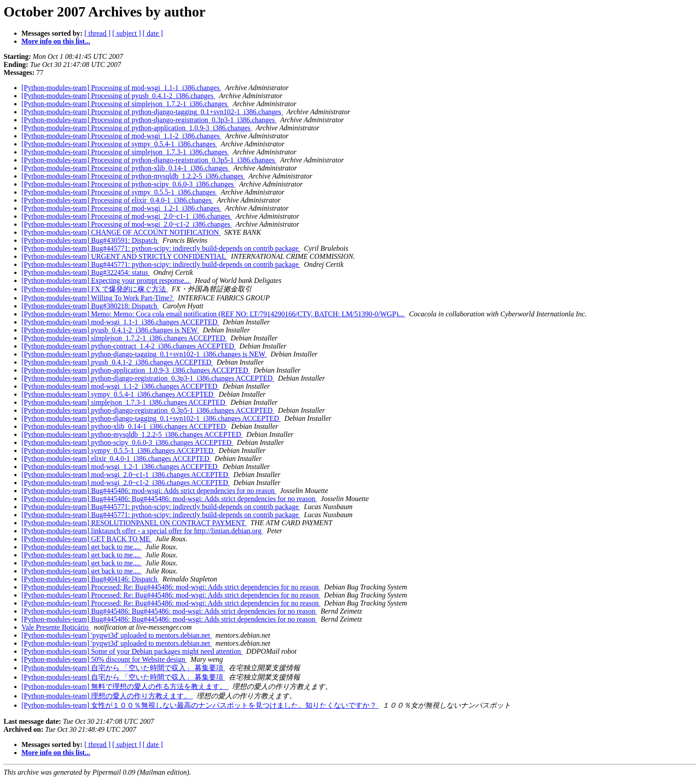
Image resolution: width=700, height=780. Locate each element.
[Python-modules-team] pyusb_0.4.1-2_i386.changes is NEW (110, 330)
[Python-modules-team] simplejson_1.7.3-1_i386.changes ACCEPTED (124, 402)
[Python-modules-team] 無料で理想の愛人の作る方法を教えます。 (125, 687)
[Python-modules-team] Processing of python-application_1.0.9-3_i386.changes (137, 128)
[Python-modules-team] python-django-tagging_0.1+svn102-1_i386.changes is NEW (144, 354)
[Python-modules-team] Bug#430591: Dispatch (90, 240)
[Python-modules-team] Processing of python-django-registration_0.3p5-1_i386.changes (149, 160)
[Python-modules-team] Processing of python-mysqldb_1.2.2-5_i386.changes (133, 176)
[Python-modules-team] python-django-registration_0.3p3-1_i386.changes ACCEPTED (148, 378)
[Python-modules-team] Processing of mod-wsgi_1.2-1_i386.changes (121, 208)
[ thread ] (98, 33)
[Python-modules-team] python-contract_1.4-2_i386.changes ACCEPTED (129, 346)
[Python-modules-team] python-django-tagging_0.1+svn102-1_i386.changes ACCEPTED (151, 418)
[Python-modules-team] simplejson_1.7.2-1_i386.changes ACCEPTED (124, 338)
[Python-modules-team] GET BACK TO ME (87, 539)
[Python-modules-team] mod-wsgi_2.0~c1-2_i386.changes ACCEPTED (126, 483)
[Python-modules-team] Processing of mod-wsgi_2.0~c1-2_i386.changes (127, 224)
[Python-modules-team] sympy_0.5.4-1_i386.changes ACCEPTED (118, 394)
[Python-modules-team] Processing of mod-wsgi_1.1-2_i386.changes (121, 136)
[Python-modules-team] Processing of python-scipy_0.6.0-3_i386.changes (128, 184)
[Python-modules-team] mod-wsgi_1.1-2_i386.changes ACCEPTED (120, 386)
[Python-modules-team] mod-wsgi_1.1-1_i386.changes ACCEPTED (120, 322)
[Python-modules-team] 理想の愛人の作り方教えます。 (107, 696)
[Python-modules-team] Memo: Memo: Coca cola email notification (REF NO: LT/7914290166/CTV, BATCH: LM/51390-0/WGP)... (213, 314)
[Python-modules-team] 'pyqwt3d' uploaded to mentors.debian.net (117, 635)
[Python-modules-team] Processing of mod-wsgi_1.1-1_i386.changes (121, 88)
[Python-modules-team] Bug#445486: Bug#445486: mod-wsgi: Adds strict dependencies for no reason (169, 499)
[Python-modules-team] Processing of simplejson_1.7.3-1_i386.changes (125, 152)
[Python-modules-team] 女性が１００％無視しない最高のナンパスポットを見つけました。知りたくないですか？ (200, 705)
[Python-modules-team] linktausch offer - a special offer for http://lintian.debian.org (142, 531)
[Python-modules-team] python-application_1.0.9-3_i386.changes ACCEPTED (136, 370)
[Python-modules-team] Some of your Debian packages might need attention (132, 651)
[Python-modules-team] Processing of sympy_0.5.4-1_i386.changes (119, 144)
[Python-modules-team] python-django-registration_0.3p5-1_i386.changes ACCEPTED (148, 410)
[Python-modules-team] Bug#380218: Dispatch (90, 306)
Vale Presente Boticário (56, 627)
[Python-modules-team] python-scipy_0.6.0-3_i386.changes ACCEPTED (127, 442)
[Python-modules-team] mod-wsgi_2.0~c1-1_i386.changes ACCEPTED (126, 475)
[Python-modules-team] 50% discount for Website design (104, 659)
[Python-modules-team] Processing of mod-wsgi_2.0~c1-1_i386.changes (127, 216)
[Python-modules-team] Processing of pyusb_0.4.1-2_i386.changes (118, 96)
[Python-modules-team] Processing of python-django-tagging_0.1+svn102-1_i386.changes (152, 112)
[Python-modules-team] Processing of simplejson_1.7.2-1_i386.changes (125, 104)
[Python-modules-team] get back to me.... (82, 547)
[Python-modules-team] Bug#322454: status (86, 272)
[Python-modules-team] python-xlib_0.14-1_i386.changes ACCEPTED (125, 426)
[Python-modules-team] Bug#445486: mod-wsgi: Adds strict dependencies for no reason (149, 491)
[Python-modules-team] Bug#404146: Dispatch (90, 579)
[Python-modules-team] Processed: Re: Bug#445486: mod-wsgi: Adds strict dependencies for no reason (171, 587)
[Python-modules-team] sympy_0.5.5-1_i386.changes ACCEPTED (118, 450)
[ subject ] (127, 33)
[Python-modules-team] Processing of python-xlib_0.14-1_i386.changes (126, 168)
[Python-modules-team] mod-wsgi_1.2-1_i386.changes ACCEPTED (120, 467)
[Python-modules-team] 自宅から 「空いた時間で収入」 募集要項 (123, 668)
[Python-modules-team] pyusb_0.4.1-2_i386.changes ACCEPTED (117, 362)
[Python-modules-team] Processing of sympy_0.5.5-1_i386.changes (119, 192)
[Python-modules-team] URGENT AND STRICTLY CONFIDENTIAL (124, 256)
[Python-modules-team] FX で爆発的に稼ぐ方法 (95, 289)
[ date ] (153, 33)
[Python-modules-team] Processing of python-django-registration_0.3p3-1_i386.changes (149, 120)
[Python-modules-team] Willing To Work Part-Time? (98, 298)
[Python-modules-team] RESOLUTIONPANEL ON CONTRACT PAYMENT (134, 523)
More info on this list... (56, 41)
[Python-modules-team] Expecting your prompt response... (106, 280)
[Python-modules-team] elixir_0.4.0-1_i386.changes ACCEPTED (116, 458)
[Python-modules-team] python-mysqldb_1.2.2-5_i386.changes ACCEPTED (132, 434)
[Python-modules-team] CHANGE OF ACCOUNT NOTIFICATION (121, 232)
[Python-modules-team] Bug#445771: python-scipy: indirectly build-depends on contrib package (161, 248)
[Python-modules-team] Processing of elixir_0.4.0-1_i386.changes (117, 200)
